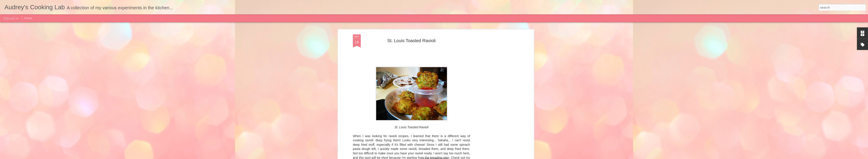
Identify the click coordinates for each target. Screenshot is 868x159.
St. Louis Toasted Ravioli (411, 41)
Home (28, 18)
